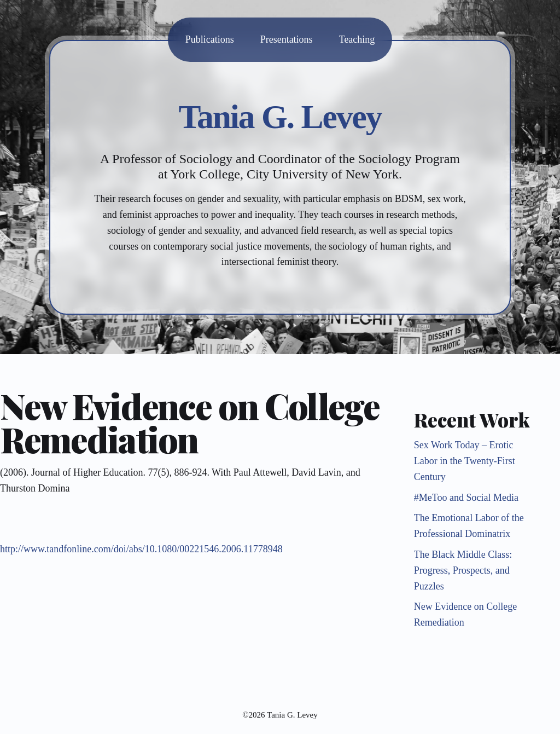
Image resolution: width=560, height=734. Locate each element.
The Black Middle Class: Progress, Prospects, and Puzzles (463, 570)
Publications (210, 39)
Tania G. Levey (280, 117)
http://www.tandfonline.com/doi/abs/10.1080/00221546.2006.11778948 (141, 549)
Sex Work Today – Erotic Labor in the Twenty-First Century (465, 461)
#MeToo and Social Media (466, 498)
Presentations (287, 39)
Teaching (357, 39)
